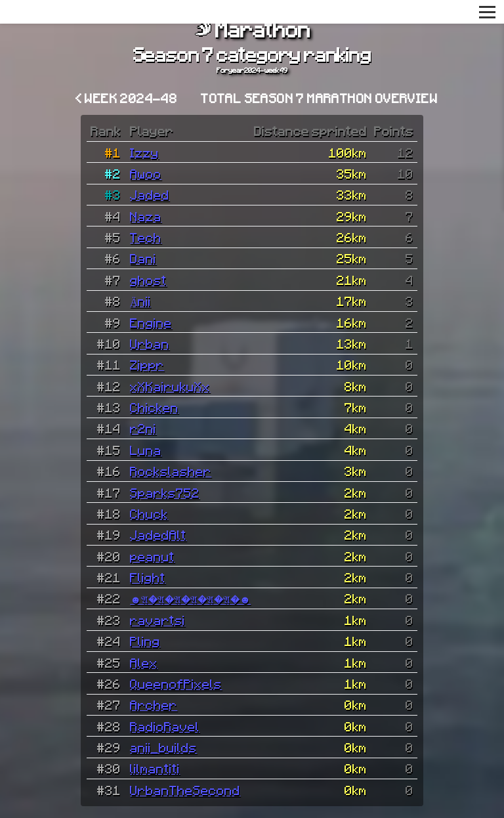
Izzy (144, 152)
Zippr (147, 364)
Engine (151, 322)
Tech (146, 237)
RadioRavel (165, 726)
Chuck (149, 513)
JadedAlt (158, 534)
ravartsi (157, 620)
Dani (143, 258)
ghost (148, 280)
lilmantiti (155, 768)
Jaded (150, 194)
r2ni (143, 428)
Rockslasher (171, 471)
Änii (140, 301)
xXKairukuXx (170, 386)
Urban (150, 343)
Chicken (154, 407)
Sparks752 (165, 492)
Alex (144, 662)
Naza (146, 216)
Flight (148, 577)
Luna (146, 450)
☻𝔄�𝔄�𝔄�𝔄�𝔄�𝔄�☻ (190, 598)
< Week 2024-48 (127, 98)
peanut (152, 556)
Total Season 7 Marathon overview (319, 98)
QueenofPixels (176, 683)
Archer (154, 704)
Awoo (146, 173)
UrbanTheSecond (185, 790)
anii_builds (163, 747)
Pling (145, 641)
